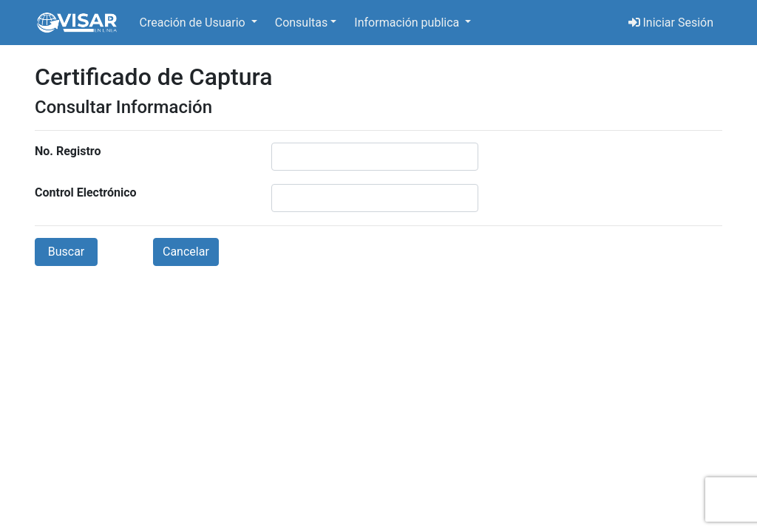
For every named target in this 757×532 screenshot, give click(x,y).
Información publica (408, 23)
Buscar (67, 252)
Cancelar (186, 252)
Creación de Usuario (194, 23)
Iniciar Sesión (671, 23)
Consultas (302, 23)
